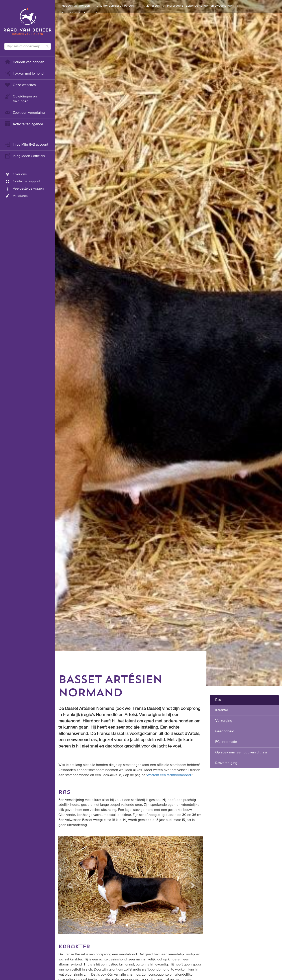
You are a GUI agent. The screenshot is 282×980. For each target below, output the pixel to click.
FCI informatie (226, 742)
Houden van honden (24, 62)
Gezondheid (225, 731)
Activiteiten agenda (24, 124)
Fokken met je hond (24, 73)
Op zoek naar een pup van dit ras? (241, 753)
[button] (69, 885)
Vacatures (16, 196)
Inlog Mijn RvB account (26, 144)
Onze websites (20, 85)
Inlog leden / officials (25, 156)
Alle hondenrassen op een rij (117, 6)
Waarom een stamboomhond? (170, 775)
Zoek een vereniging (25, 112)
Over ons (16, 174)
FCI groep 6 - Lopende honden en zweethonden (200, 6)
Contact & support (22, 181)
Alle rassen (152, 6)
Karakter (222, 710)
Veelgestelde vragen (24, 189)
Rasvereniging (226, 763)
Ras (218, 700)
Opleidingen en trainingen (21, 98)
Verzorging (224, 721)
